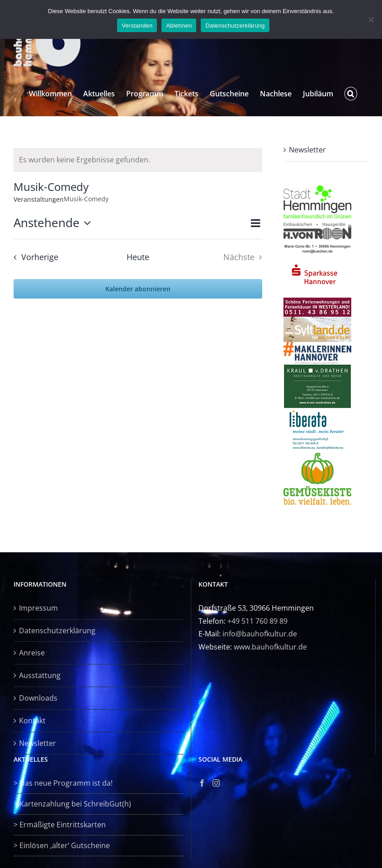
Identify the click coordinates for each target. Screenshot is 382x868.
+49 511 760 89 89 (257, 621)
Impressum (38, 608)
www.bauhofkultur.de (270, 647)
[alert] (138, 160)
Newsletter (307, 150)
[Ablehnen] (371, 19)
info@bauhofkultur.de (260, 634)
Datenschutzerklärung (57, 631)
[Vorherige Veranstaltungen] (33, 257)
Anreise (32, 653)
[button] (351, 94)
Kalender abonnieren (138, 289)
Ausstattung (40, 675)
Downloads (38, 698)
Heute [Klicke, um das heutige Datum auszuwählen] (138, 257)
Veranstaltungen (39, 199)
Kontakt (32, 721)
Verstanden (137, 26)
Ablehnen (179, 26)
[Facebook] (202, 783)
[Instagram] (216, 783)
